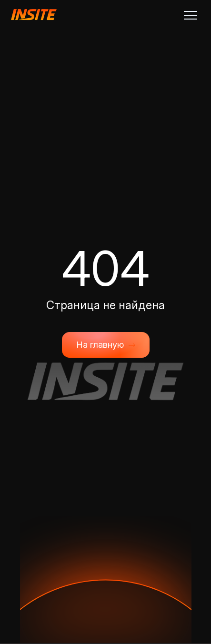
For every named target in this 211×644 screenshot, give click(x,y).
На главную (106, 345)
